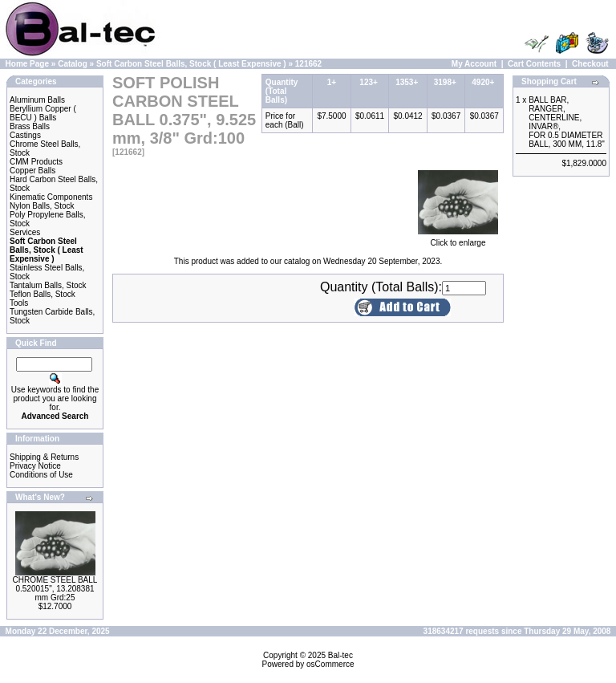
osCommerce (330, 664)
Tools (19, 303)
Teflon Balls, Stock (43, 294)
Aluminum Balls (37, 100)
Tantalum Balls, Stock (48, 285)
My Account (474, 64)
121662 (308, 64)
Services (25, 232)
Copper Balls (32, 171)
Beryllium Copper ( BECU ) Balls (43, 113)
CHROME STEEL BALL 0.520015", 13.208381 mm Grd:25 (55, 589)
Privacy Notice (35, 466)
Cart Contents (534, 64)
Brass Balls (30, 126)
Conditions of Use (41, 475)
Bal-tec (340, 655)
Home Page (27, 64)
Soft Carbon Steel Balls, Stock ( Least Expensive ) (191, 64)
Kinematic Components (51, 197)
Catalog (73, 64)
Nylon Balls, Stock (42, 206)
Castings (25, 135)
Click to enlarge (458, 239)
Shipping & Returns (44, 457)
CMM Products (36, 162)
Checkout (590, 64)
